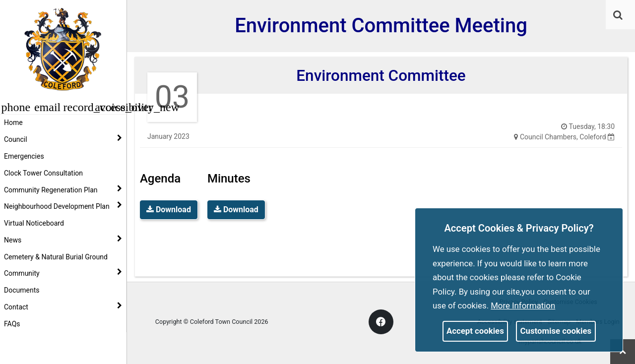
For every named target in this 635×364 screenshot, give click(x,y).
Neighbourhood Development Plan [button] (63, 206)
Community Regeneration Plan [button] (63, 189)
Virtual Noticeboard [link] (34, 223)
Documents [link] (22, 290)
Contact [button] (63, 306)
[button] (619, 16)
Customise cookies (556, 331)
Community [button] (63, 273)
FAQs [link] (12, 324)
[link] (618, 15)
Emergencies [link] (24, 156)
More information (523, 305)
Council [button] (63, 139)
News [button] (63, 240)
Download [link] (169, 210)
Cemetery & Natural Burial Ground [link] (56, 257)
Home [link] (13, 122)
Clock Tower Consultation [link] (43, 173)
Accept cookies (475, 331)
